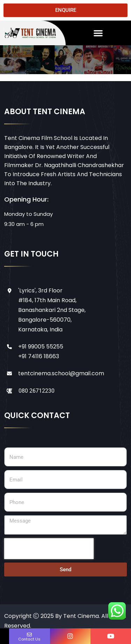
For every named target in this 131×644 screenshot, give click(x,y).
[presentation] (49, 549)
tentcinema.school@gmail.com (61, 373)
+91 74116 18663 (39, 356)
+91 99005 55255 (41, 347)
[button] (98, 33)
